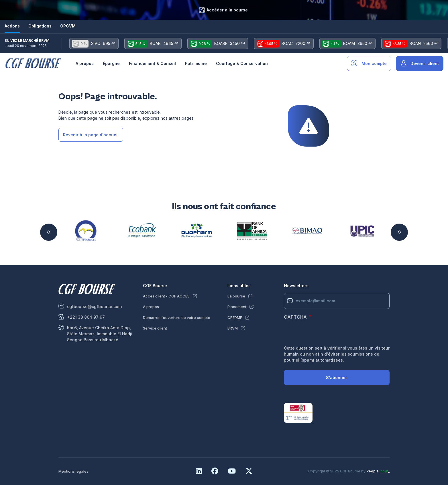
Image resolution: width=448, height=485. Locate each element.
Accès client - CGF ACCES (166, 296)
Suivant (399, 232)
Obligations (40, 26)
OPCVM (68, 26)
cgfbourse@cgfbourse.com (94, 306)
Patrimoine (196, 63)
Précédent (49, 232)
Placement (237, 307)
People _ (378, 471)
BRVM (233, 328)
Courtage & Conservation (242, 63)
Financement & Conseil (152, 63)
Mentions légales (73, 471)
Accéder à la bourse (227, 10)
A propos (85, 63)
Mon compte (374, 63)
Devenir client (425, 63)
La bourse (236, 296)
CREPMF (235, 318)
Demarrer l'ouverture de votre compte (177, 318)
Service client (155, 328)
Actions (12, 26)
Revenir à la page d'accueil (91, 135)
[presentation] (327, 334)
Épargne (111, 63)
